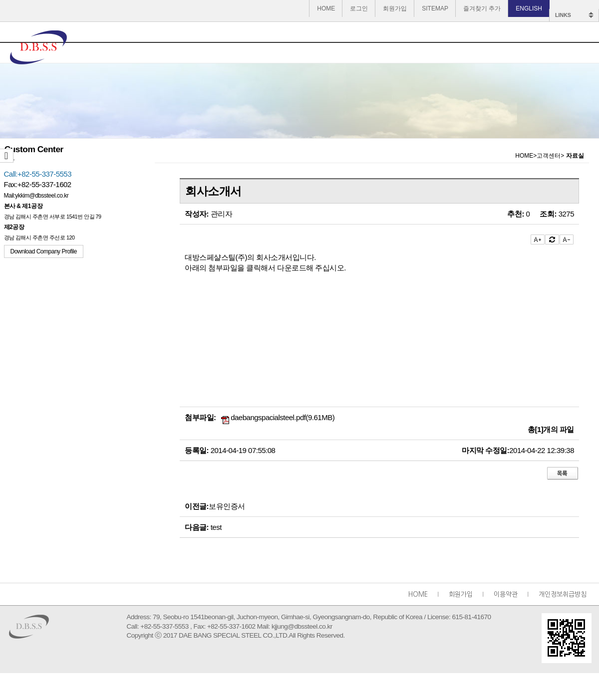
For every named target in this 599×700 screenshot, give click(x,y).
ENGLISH (529, 8)
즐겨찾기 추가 (482, 8)
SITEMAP (435, 8)
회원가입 (395, 8)
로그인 (359, 8)
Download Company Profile (44, 251)
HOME (326, 8)
